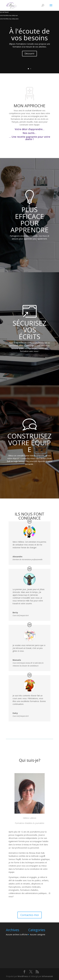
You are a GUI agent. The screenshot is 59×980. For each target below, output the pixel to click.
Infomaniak (47, 976)
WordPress (23, 976)
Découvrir (29, 54)
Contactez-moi (30, 915)
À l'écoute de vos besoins (29, 34)
